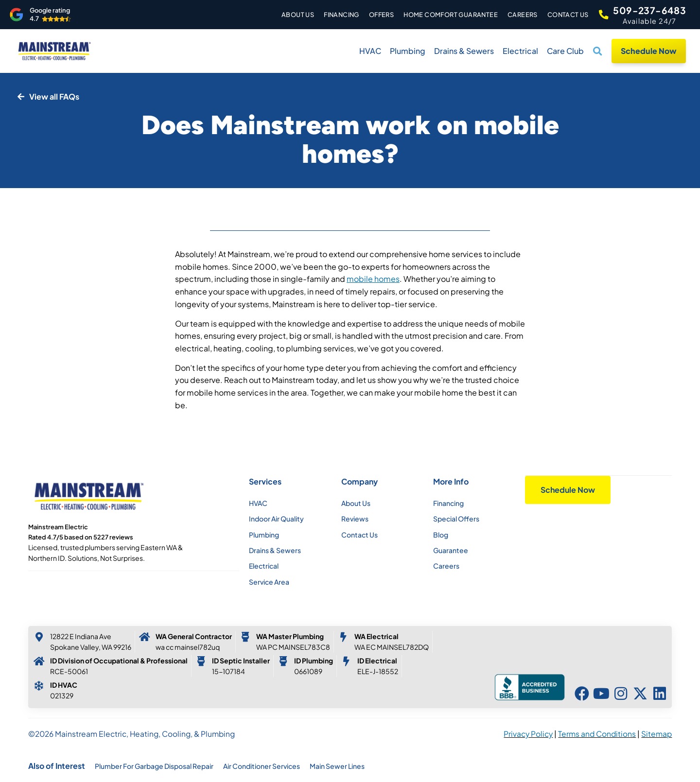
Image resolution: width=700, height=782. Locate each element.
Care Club (565, 51)
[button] (598, 51)
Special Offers (456, 519)
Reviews (355, 519)
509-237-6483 (649, 10)
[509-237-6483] (601, 15)
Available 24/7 (650, 21)
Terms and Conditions (597, 734)
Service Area (269, 582)
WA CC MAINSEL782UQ (188, 647)
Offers (376, 15)
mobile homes (373, 279)
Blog (441, 535)
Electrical (520, 51)
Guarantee (451, 550)
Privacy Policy (528, 734)
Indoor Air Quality (276, 519)
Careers (518, 15)
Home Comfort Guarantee (446, 15)
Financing (337, 15)
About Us (293, 15)
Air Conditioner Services (262, 766)
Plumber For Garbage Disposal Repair (154, 766)
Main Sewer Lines (337, 766)
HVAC (370, 51)
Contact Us (563, 15)
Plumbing (408, 51)
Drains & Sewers (464, 51)
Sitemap (656, 734)
